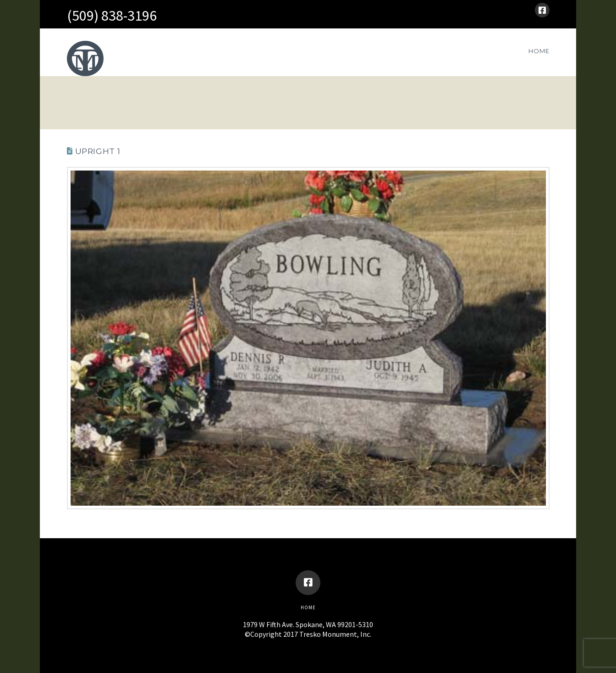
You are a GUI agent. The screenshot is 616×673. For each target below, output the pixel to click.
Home (308, 607)
